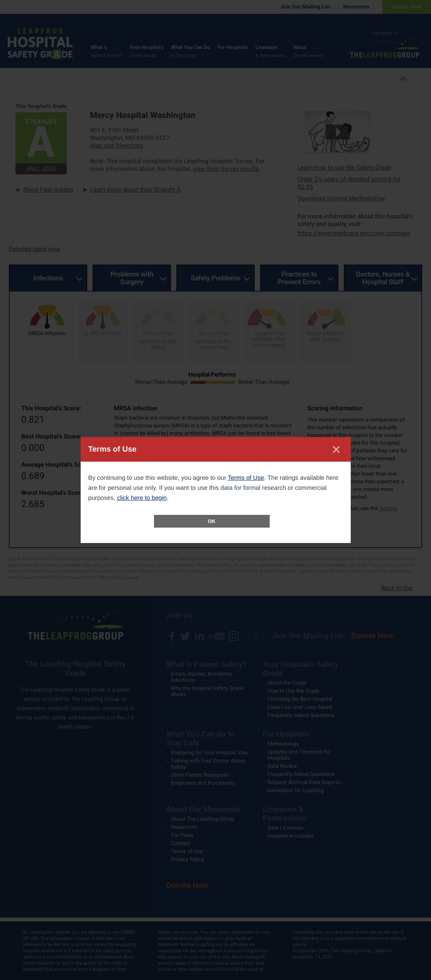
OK (212, 521)
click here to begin (142, 498)
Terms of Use (246, 478)
